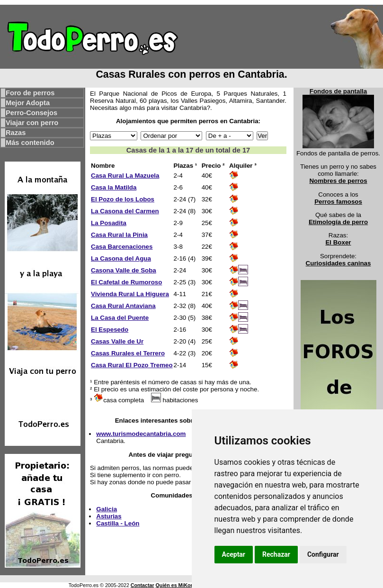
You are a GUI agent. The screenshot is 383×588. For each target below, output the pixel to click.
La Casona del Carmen (125, 211)
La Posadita (109, 223)
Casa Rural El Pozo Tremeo (132, 365)
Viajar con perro (32, 123)
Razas (16, 133)
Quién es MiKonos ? (180, 585)
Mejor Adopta (28, 103)
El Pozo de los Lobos (123, 199)
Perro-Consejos (31, 113)
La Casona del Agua (121, 258)
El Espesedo (110, 330)
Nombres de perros (338, 181)
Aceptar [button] (234, 554)
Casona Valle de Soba (124, 270)
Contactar (143, 585)
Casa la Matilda (114, 187)
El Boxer (338, 242)
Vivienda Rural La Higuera (130, 294)
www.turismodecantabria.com (141, 434)
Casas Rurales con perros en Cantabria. (191, 74)
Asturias (109, 516)
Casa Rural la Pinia (119, 235)
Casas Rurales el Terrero (128, 353)
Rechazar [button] (276, 554)
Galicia (107, 509)
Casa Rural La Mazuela (125, 176)
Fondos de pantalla (338, 91)
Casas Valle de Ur (117, 341)
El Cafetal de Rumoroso (126, 282)
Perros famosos (338, 202)
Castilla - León (118, 523)
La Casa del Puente (120, 318)
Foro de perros (30, 93)
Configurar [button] (323, 554)
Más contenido (30, 143)
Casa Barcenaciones (122, 247)
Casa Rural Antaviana (123, 306)
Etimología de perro (338, 222)
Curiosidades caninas (338, 263)
